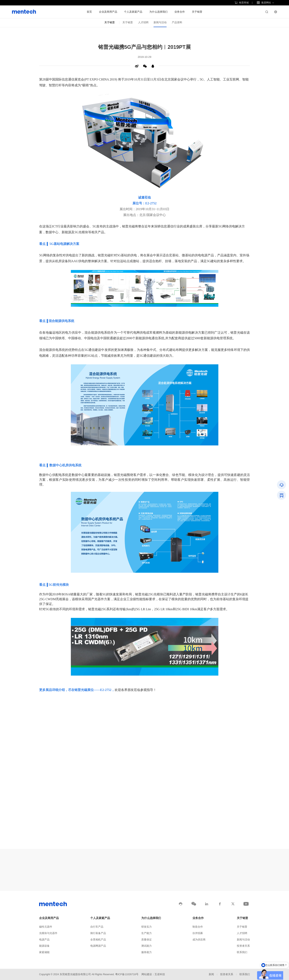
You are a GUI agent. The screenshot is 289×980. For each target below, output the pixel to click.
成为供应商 (199, 940)
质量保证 (147, 940)
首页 (89, 12)
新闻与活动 (160, 22)
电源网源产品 (98, 946)
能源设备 (44, 946)
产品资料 (177, 22)
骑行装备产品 (98, 933)
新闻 (211, 974)
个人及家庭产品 (133, 12)
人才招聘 (143, 22)
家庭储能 (44, 952)
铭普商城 (242, 3)
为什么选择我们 (158, 12)
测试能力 (147, 946)
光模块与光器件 (48, 933)
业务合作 (180, 12)
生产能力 (147, 933)
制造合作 (198, 927)
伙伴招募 (198, 933)
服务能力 (147, 952)
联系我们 (242, 952)
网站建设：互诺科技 (153, 974)
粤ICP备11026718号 (127, 974)
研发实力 (147, 927)
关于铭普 (197, 12)
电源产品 (44, 940)
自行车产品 (97, 927)
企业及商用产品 (108, 12)
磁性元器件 (46, 927)
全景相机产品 (98, 940)
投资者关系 (243, 946)
